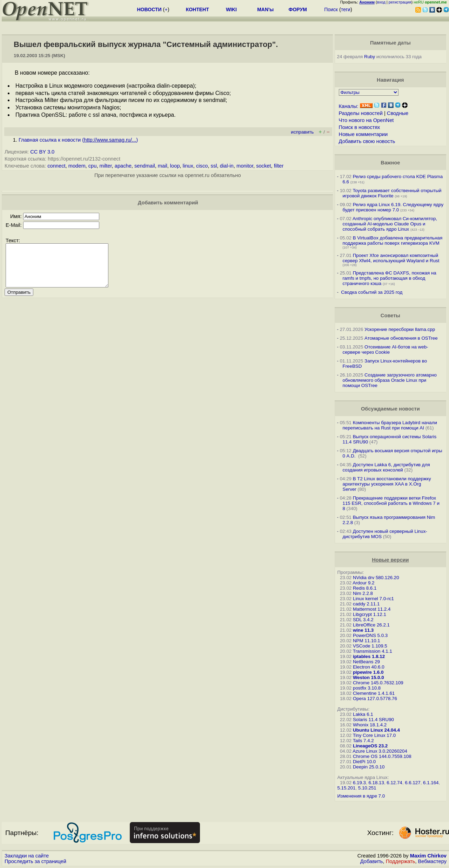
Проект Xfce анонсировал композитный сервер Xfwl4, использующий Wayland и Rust (391, 258)
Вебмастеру (432, 861)
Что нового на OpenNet (366, 120)
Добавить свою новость (367, 141)
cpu (93, 166)
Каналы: (349, 106)
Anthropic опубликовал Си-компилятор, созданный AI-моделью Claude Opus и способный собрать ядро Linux (390, 224)
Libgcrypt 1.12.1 (370, 614)
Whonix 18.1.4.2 (370, 725)
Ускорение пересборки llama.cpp (400, 329)
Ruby (370, 57)
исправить (302, 132)
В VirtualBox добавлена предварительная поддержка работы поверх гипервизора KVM (393, 240)
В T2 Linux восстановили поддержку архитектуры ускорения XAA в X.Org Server (387, 484)
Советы (390, 316)
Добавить (372, 861)
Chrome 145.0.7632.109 (378, 683)
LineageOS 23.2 (370, 746)
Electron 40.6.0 (369, 667)
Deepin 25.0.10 (369, 767)
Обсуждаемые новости (390, 409)
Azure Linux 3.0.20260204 (380, 751)
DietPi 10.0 (364, 762)
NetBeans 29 (366, 662)
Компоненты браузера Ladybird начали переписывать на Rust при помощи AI (390, 425)
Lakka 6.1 (363, 714)
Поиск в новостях (360, 127)
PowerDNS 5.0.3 (370, 635)
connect (56, 166)
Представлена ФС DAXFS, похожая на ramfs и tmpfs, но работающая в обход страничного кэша (390, 278)
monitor (245, 166)
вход (381, 2)
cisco (202, 166)
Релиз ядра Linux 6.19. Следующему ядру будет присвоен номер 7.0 (393, 207)
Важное (390, 163)
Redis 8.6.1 (365, 588)
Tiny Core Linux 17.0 (374, 735)
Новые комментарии (363, 134)
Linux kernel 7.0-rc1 (373, 599)
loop (175, 166)
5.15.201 (347, 788)
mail (163, 166)
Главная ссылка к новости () (78, 140)
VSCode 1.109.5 (370, 646)
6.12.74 (394, 783)
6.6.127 (413, 783)
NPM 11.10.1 (367, 641)
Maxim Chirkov (428, 856)
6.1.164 (431, 783)
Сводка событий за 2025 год (372, 292)
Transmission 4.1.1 (373, 651)
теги (346, 9)
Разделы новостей (361, 113)
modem (77, 166)
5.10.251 (367, 788)
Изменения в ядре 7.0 (361, 796)
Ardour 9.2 (363, 583)
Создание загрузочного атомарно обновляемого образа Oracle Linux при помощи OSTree (390, 380)
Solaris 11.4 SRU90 (373, 720)
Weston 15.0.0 (368, 677)
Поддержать (401, 861)
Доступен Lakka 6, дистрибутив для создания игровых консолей (386, 467)
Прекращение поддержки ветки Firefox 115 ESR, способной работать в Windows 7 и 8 (391, 503)
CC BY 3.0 (42, 152)
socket (263, 166)
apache (123, 166)
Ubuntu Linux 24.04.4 (376, 730)
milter (106, 166)
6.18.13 (376, 783)
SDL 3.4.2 (363, 620)
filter (279, 166)
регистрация (400, 2)
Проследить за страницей (35, 861)
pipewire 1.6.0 (368, 672)
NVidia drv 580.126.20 (376, 578)
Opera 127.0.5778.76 (375, 699)
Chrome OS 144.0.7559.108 (382, 756)
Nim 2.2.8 (363, 593)
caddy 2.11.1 (366, 604)
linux (188, 166)
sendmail (145, 166)
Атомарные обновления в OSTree (401, 338)
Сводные (398, 113)
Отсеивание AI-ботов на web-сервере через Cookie (386, 350)
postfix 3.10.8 (367, 688)
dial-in (227, 166)
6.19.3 (359, 783)
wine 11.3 (363, 630)
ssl (214, 166)
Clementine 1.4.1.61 (374, 693)
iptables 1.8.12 (369, 656)
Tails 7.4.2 (363, 741)
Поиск (331, 9)
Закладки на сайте (27, 856)
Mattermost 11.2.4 (372, 609)
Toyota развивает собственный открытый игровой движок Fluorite (392, 193)
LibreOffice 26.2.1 (371, 625)
